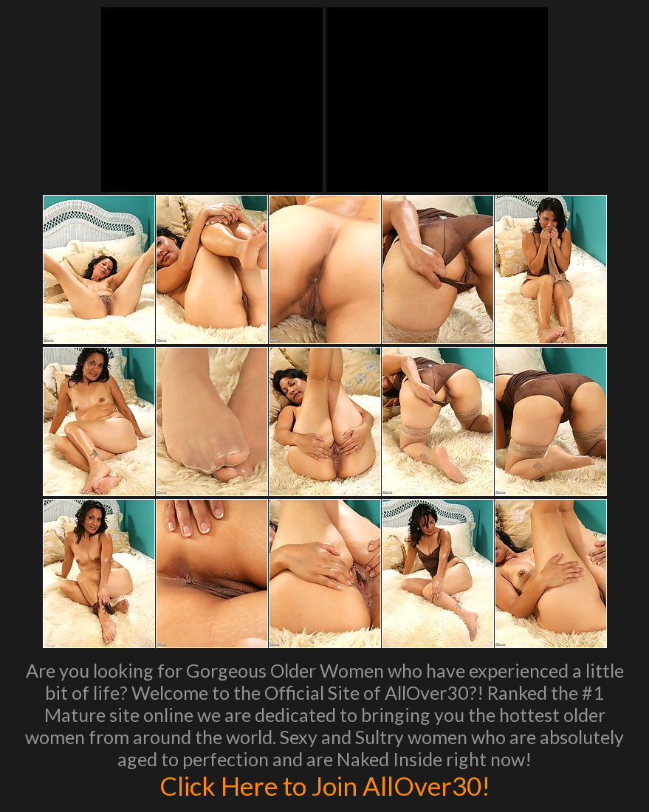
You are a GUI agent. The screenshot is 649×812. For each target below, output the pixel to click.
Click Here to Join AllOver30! (325, 785)
